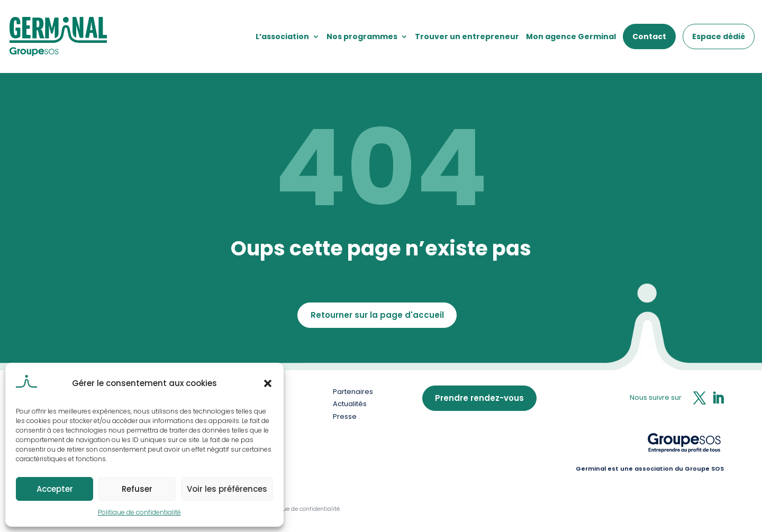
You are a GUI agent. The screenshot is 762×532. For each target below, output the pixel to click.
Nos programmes (362, 36)
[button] (268, 383)
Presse (345, 416)
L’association (282, 36)
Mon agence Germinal (571, 36)
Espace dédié (719, 36)
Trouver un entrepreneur (467, 36)
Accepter (55, 489)
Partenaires (353, 392)
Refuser (137, 489)
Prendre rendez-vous (479, 398)
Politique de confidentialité (139, 512)
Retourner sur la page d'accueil (377, 315)
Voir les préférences (227, 489)
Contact (649, 36)
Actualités (350, 404)
